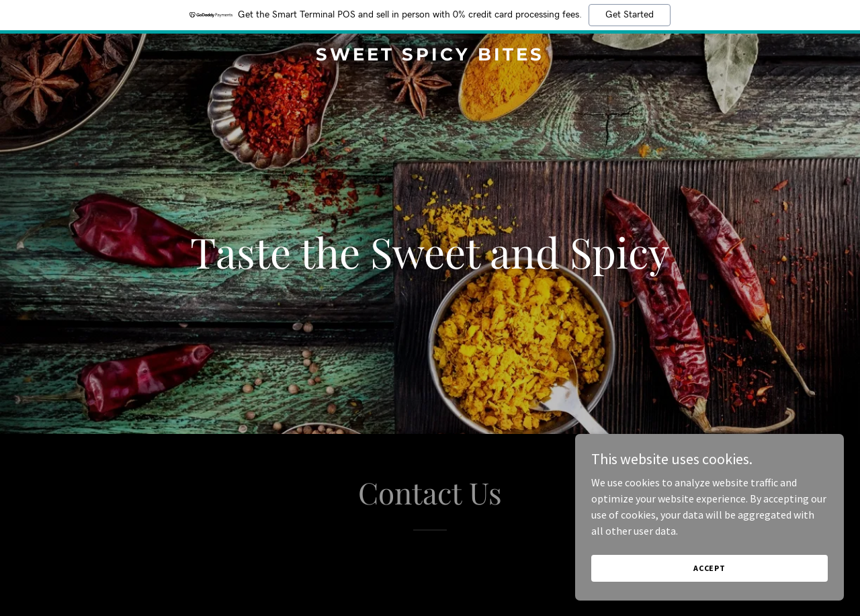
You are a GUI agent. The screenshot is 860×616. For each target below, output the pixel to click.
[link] (430, 56)
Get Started (630, 15)
